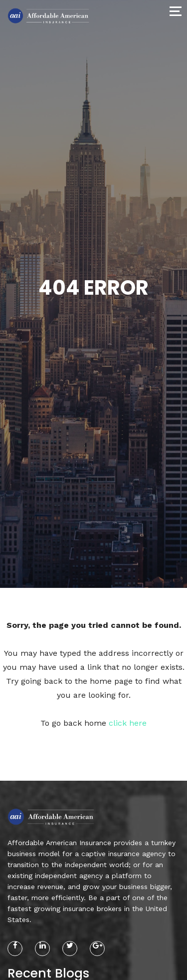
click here (128, 723)
